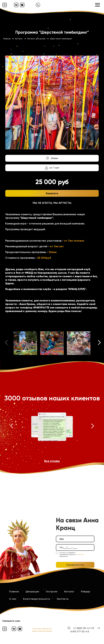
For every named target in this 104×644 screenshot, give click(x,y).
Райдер (86, 591)
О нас (13, 599)
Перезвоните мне (75, 565)
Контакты (63, 599)
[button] (99, 343)
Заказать (52, 193)
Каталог (69, 591)
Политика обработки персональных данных (42, 630)
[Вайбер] (5, 5)
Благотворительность (37, 599)
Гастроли (52, 591)
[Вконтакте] (16, 5)
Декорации (32, 591)
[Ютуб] (22, 5)
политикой (80, 554)
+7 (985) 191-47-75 (84, 628)
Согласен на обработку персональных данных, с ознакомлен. (71, 554)
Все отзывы (52, 461)
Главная (14, 591)
